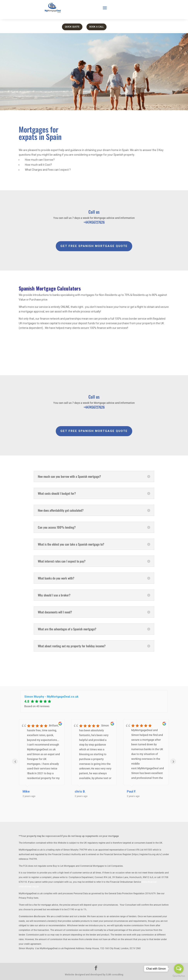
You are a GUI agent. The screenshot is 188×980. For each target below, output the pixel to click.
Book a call (96, 27)
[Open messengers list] (179, 969)
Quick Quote (72, 27)
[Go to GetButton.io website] (179, 976)
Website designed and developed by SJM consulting (94, 975)
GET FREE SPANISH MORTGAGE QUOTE (94, 246)
